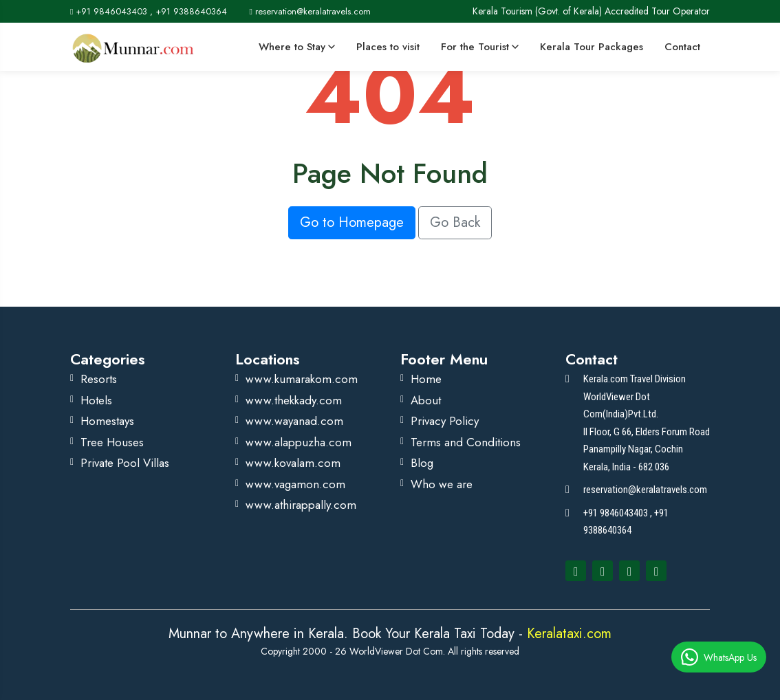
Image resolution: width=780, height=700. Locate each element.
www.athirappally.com (301, 505)
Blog (422, 463)
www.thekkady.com (294, 400)
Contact (682, 47)
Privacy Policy (445, 421)
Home (426, 379)
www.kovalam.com (293, 463)
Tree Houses (112, 442)
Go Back (455, 222)
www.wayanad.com (294, 421)
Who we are (442, 484)
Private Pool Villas (125, 463)
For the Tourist (480, 47)
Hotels (96, 400)
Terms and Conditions (466, 442)
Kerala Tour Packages (592, 47)
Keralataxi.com (567, 634)
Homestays (107, 421)
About (426, 400)
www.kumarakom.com (302, 379)
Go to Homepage (352, 222)
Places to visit (388, 47)
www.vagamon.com (295, 484)
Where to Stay (297, 47)
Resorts (99, 379)
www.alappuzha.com (299, 442)
